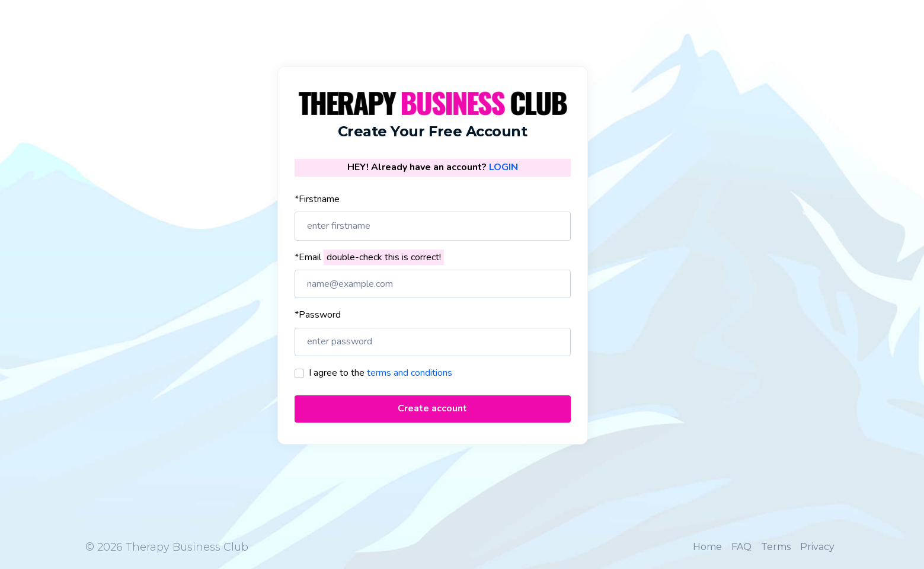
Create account (432, 408)
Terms (776, 547)
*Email (369, 258)
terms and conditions (410, 373)
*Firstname (317, 199)
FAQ (741, 547)
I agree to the (381, 373)
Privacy (817, 547)
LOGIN (503, 167)
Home (707, 547)
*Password (318, 315)
